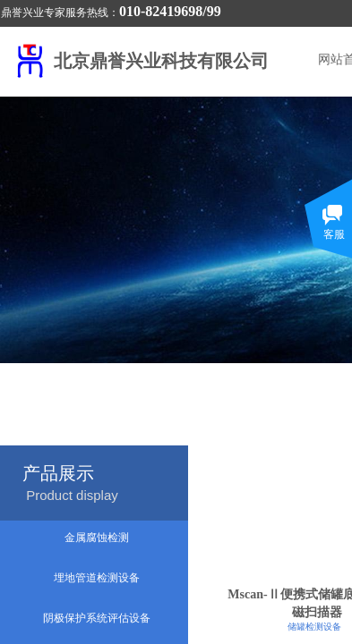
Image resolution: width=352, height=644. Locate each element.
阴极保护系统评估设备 (97, 618)
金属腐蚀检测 (97, 538)
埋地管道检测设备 (97, 578)
